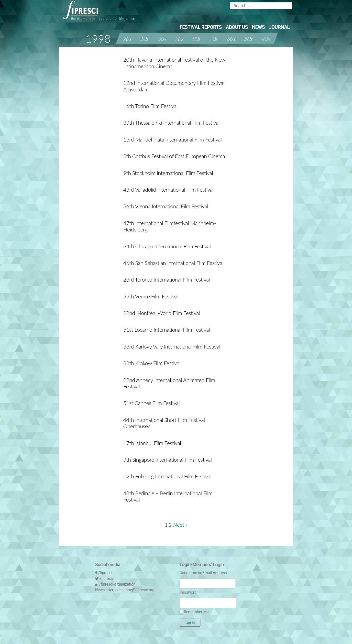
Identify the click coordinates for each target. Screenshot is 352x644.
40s (266, 39)
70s (214, 39)
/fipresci (105, 573)
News (258, 27)
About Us (237, 27)
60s (231, 39)
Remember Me (194, 612)
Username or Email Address (203, 573)
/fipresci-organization (117, 584)
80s (197, 39)
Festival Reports (201, 27)
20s (127, 39)
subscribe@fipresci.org (135, 590)
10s (145, 39)
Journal (279, 27)
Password (188, 592)
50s (249, 39)
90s (180, 39)
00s (162, 39)
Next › (180, 525)
